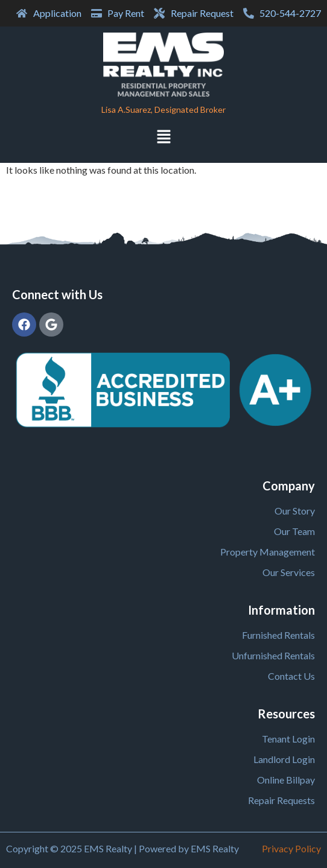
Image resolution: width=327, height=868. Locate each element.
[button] (163, 138)
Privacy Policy (291, 848)
